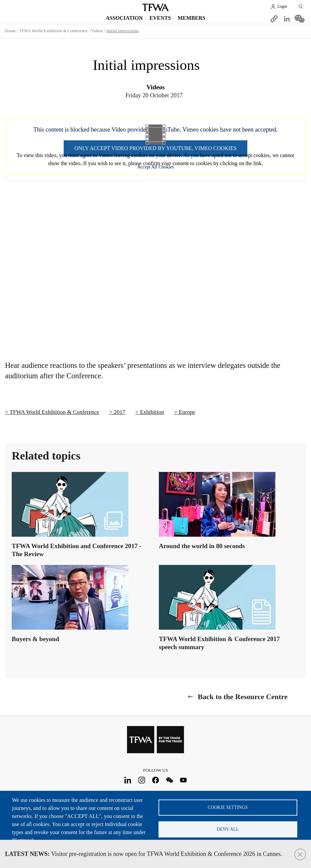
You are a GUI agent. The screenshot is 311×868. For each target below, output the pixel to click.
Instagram (142, 780)
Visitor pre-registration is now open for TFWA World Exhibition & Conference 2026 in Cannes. (144, 854)
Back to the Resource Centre (243, 697)
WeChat (169, 780)
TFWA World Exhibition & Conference (53, 31)
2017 (120, 412)
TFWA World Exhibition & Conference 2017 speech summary (219, 643)
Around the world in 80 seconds (202, 546)
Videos (97, 31)
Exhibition (152, 412)
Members (192, 18)
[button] (274, 19)
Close (300, 854)
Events (160, 18)
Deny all (228, 829)
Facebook (156, 780)
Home (10, 31)
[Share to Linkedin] (287, 19)
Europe (187, 412)
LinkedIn (128, 780)
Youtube (183, 780)
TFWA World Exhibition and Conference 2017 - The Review (77, 550)
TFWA (155, 7)
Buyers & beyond (35, 639)
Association (124, 18)
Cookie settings (228, 807)
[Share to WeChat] (300, 19)
